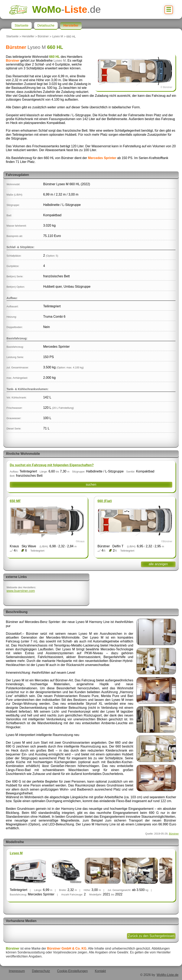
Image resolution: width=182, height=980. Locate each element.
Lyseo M (57, 37)
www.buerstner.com (21, 591)
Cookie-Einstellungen (72, 971)
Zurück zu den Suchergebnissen (151, 936)
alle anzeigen (158, 564)
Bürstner (43, 37)
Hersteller (28, 37)
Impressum (17, 971)
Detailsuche (46, 25)
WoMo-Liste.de (167, 975)
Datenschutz (41, 971)
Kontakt (100, 971)
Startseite (12, 37)
